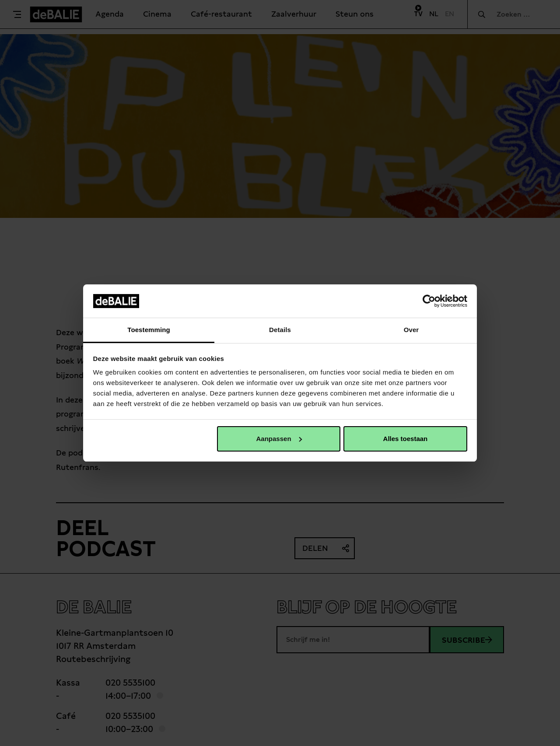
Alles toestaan (406, 439)
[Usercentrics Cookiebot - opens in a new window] (429, 301)
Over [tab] (411, 330)
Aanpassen (279, 439)
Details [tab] (280, 330)
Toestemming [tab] (149, 330)
